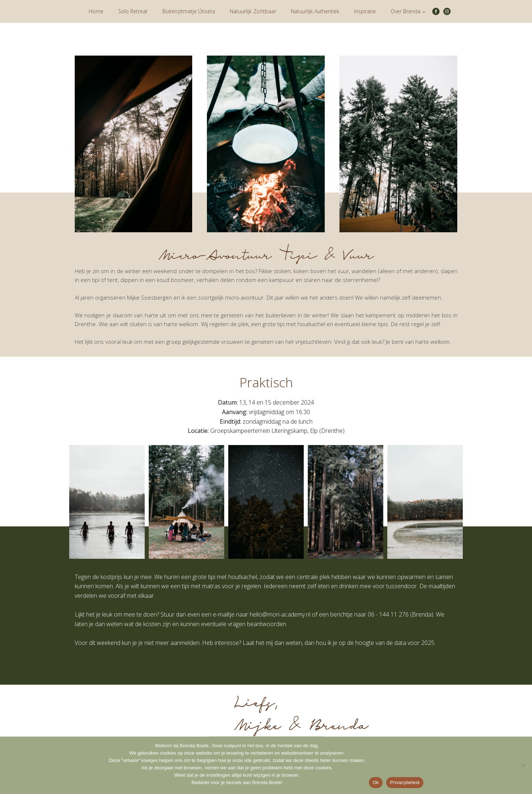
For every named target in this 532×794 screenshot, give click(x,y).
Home (96, 11)
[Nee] (523, 765)
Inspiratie (365, 11)
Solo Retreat (133, 11)
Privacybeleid (405, 782)
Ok (376, 782)
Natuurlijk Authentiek (315, 11)
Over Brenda (406, 11)
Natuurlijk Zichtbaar (253, 11)
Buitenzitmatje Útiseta (189, 11)
